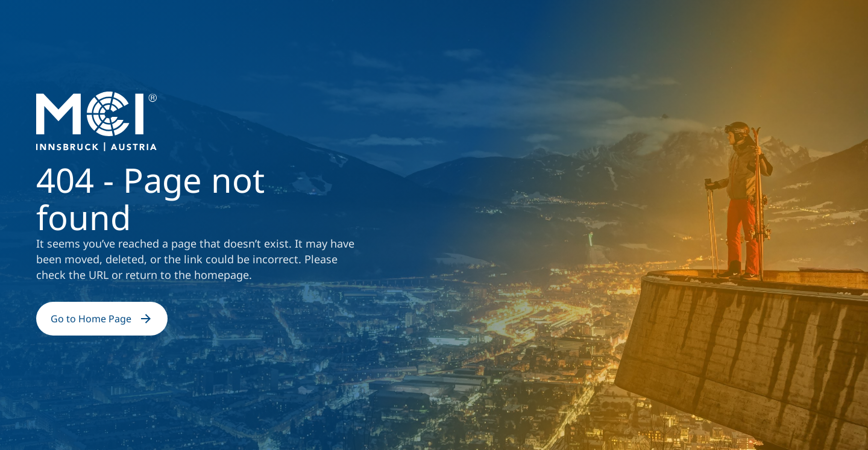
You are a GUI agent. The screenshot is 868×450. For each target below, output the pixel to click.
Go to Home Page (102, 319)
